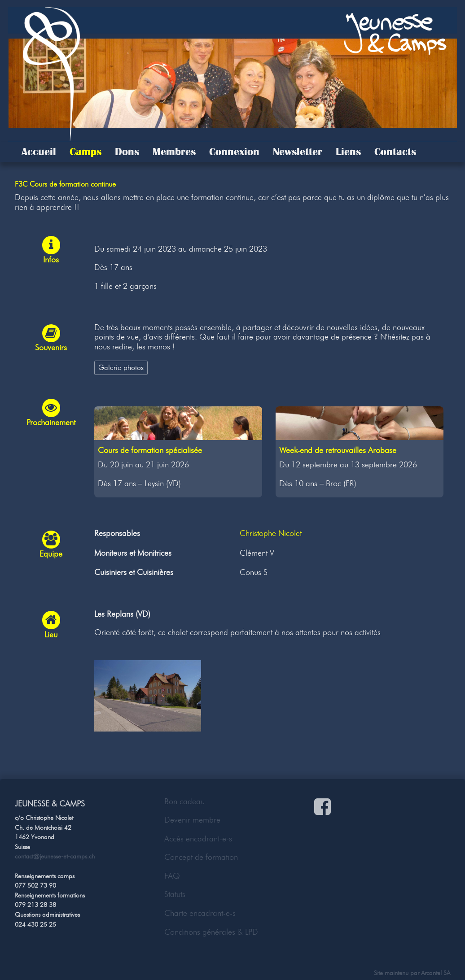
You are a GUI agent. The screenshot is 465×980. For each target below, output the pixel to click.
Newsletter (298, 152)
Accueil (39, 152)
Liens (348, 152)
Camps (86, 152)
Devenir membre (192, 820)
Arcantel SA (436, 973)
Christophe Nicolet (271, 533)
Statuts (175, 894)
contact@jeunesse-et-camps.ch (55, 856)
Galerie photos (121, 367)
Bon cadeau (184, 801)
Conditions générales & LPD (211, 932)
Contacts (395, 152)
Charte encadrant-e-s (200, 913)
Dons (127, 152)
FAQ (172, 876)
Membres (174, 152)
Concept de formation (201, 857)
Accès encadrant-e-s (198, 839)
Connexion (234, 152)
